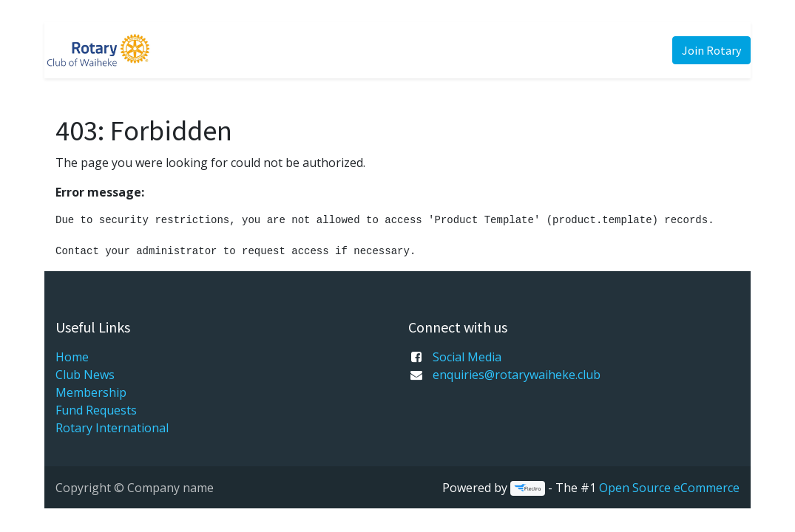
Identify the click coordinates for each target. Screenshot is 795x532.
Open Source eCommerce (669, 488)
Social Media (467, 357)
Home (72, 357)
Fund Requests (96, 410)
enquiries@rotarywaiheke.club (517, 375)
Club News (85, 375)
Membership (91, 392)
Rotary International (112, 428)
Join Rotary (711, 50)
